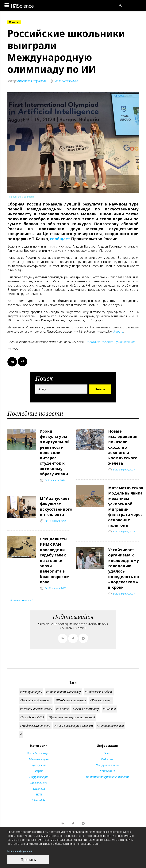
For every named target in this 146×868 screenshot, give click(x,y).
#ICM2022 (109, 698)
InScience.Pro (39, 772)
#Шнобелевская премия (71, 690)
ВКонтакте (93, 341)
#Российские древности (36, 690)
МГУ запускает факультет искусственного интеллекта (56, 501)
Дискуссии (39, 755)
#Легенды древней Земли (36, 698)
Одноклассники (125, 341)
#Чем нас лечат (101, 690)
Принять (28, 860)
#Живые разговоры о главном (74, 715)
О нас (107, 743)
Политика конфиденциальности (107, 766)
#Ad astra (62, 698)
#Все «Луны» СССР (32, 707)
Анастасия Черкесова (27, 81)
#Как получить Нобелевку (63, 681)
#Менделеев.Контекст (35, 715)
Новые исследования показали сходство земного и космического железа (123, 445)
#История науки (31, 681)
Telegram (107, 341)
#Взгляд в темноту (86, 698)
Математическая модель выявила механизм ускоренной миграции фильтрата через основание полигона (126, 501)
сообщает (60, 239)
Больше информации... (22, 851)
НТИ (39, 784)
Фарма (39, 761)
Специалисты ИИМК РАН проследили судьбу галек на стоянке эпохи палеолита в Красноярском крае (55, 552)
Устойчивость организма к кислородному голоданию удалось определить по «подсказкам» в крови (124, 560)
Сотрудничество (107, 755)
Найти (100, 389)
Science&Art (39, 790)
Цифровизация (39, 766)
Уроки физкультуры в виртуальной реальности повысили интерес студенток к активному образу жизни (55, 450)
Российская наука (39, 743)
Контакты (107, 761)
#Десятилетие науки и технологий (72, 707)
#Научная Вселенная (110, 715)
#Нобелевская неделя (99, 681)
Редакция (107, 749)
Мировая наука (39, 749)
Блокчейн (39, 778)
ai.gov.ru (118, 331)
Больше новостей (22, 590)
